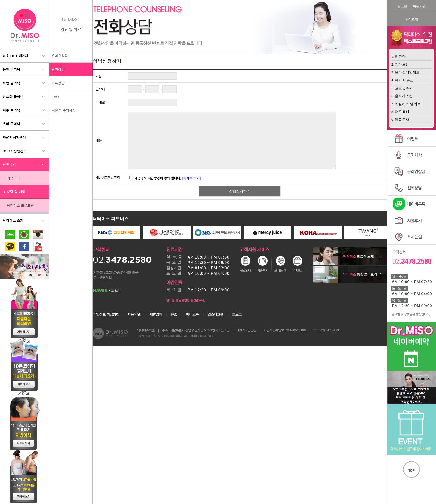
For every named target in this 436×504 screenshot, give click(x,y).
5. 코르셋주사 (402, 88)
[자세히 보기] (191, 178)
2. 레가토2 (399, 64)
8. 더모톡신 (400, 112)
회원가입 (419, 6)
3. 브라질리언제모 (406, 72)
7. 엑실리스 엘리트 (406, 104)
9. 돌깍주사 (400, 120)
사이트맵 (412, 19)
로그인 (402, 6)
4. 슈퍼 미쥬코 (403, 80)
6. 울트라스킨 (402, 96)
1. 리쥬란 (398, 56)
